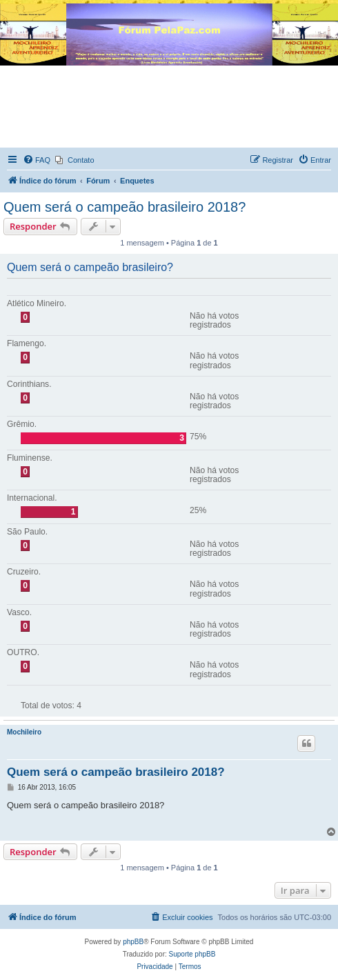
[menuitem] (37, 160)
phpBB (133, 942)
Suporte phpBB (192, 954)
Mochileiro (24, 732)
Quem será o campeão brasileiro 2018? (125, 207)
